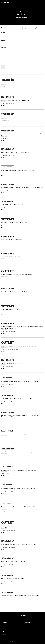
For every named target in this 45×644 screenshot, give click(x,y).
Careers (26, 625)
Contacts (4, 634)
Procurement (27, 627)
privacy (4, 641)
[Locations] (22, 34)
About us (4, 625)
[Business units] (22, 49)
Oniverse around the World (7, 627)
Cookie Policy (10, 641)
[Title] (22, 42)
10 (41, 609)
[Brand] (22, 57)
